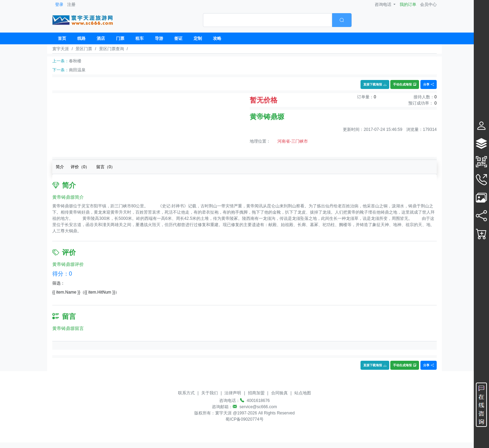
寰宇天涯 (61, 49)
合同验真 (279, 393)
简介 (60, 167)
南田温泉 (77, 70)
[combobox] (277, 20)
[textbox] (268, 20)
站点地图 (303, 393)
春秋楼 (75, 61)
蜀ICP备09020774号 (244, 419)
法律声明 (233, 393)
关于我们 (210, 393)
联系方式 (186, 393)
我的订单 (408, 5)
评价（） (80, 167)
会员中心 (428, 5)
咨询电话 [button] (384, 5)
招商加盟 (256, 393)
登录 (59, 5)
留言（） (106, 167)
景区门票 (84, 49)
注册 (71, 5)
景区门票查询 (112, 49)
